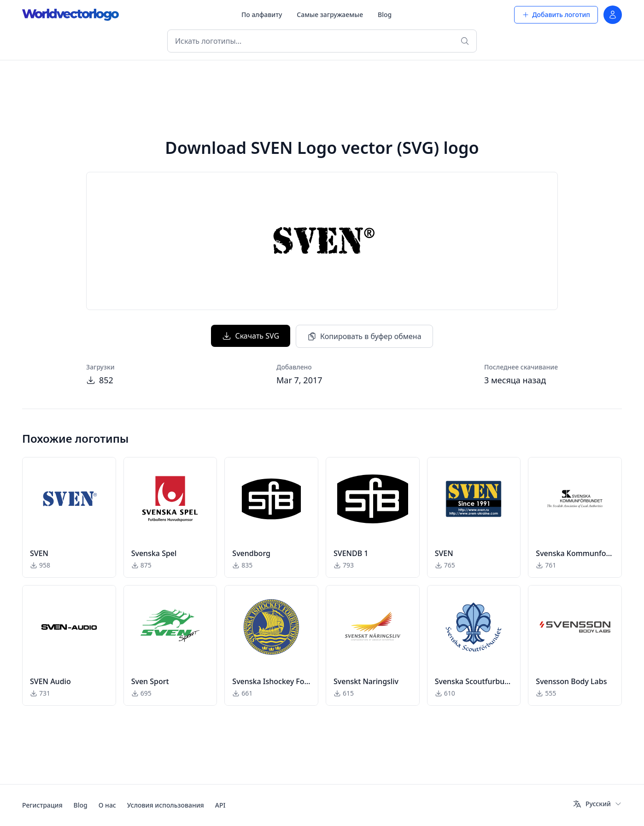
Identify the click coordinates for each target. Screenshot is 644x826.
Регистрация (42, 805)
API (220, 805)
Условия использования (166, 805)
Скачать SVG (251, 336)
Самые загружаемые (330, 15)
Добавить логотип (556, 15)
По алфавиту (262, 15)
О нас (107, 805)
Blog (385, 15)
